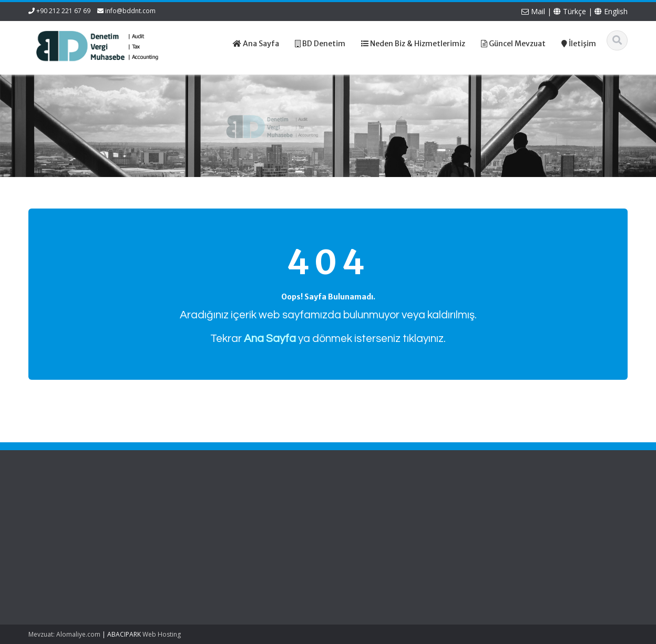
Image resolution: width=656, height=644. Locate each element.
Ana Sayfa (184, 508)
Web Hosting (162, 634)
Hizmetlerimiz (189, 528)
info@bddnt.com (130, 11)
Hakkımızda (186, 518)
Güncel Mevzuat (194, 538)
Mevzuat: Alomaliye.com (64, 634)
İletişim (179, 547)
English (611, 11)
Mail (533, 11)
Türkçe (570, 11)
